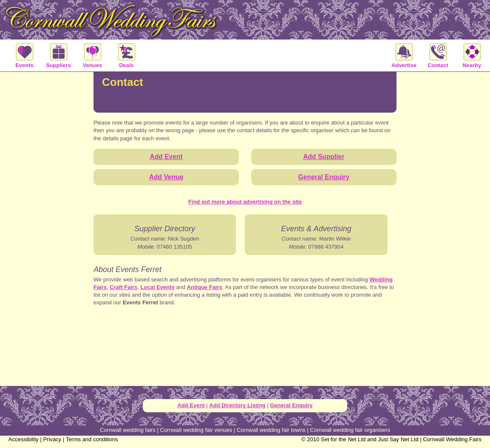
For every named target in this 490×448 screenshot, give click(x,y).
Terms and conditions (92, 439)
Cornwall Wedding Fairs (452, 439)
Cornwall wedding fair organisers (350, 430)
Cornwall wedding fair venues (196, 430)
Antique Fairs (205, 287)
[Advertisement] (245, 354)
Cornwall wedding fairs (128, 430)
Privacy (52, 439)
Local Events (158, 287)
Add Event (191, 405)
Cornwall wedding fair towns (271, 430)
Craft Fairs (123, 287)
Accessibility (24, 439)
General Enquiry (291, 405)
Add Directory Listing (237, 405)
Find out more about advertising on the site (245, 202)
